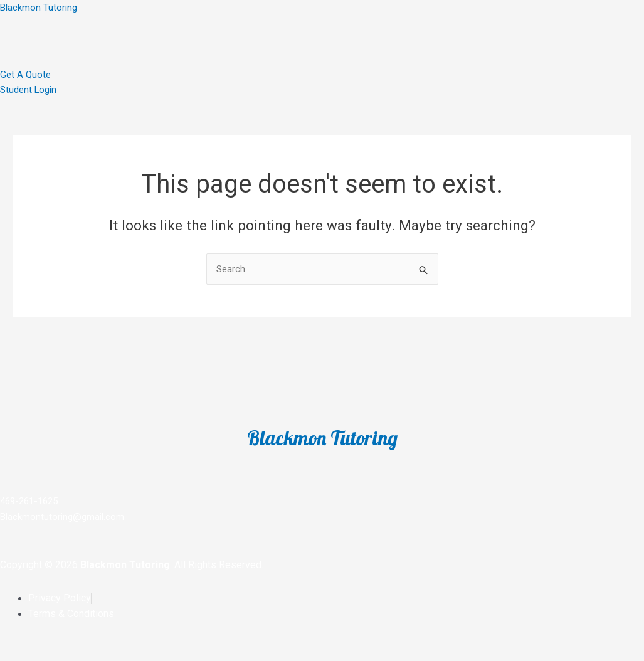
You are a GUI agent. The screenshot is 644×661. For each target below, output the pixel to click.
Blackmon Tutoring (39, 8)
